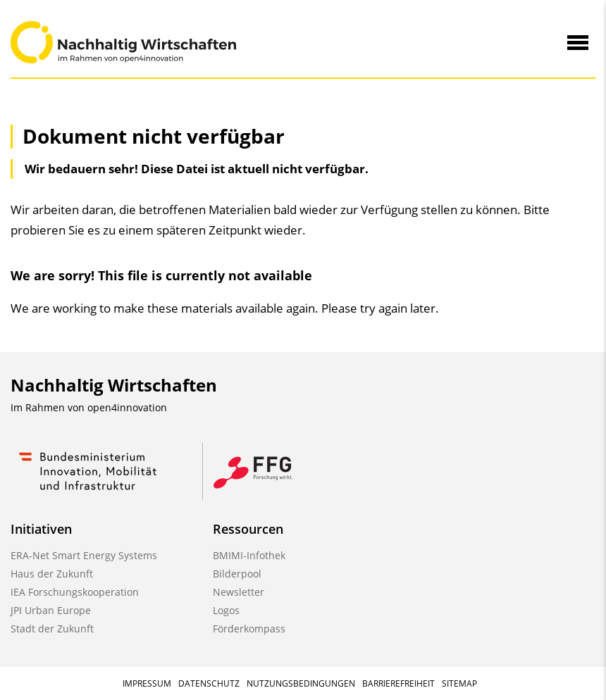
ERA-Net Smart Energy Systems (84, 555)
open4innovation (127, 407)
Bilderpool (237, 574)
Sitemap (459, 683)
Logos (226, 610)
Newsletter (239, 592)
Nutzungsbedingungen (301, 683)
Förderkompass (249, 629)
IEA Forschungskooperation (75, 592)
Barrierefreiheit (398, 683)
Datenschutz (209, 683)
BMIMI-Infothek (249, 555)
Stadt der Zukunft (52, 629)
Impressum (147, 683)
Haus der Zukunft (52, 574)
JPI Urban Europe (51, 610)
